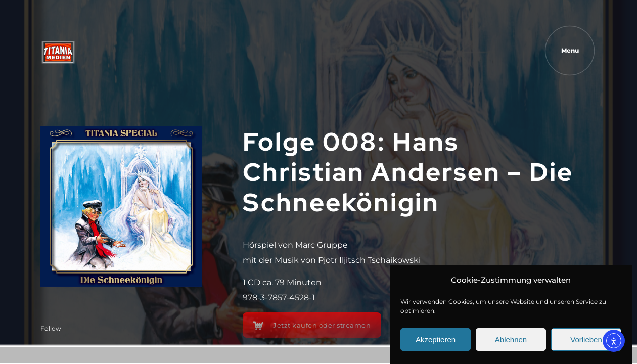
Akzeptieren (436, 339)
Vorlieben (586, 339)
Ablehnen (511, 339)
